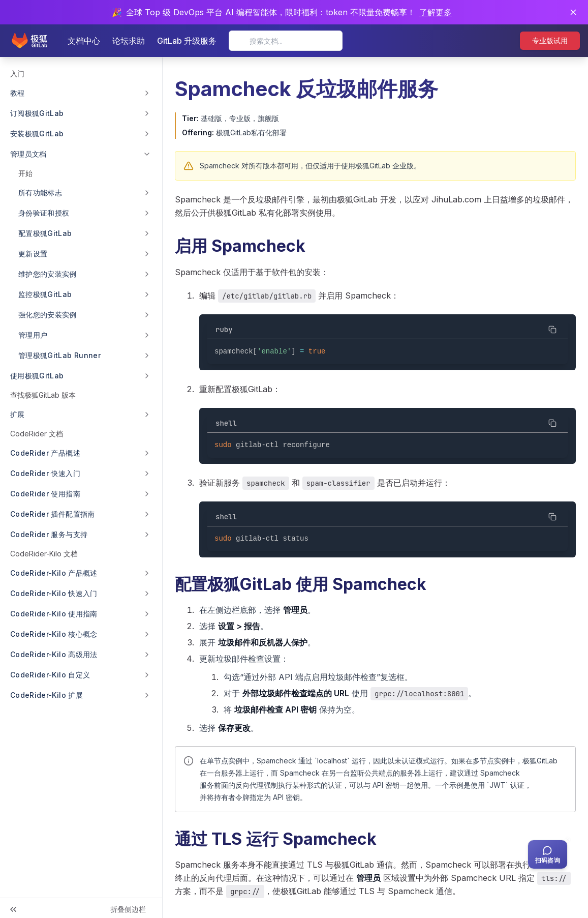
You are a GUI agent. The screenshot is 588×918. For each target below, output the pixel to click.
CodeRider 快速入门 (45, 473)
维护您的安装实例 (48, 274)
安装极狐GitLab (37, 134)
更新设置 (33, 254)
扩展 (18, 414)
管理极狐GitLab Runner (59, 355)
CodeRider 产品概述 (45, 453)
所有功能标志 (40, 193)
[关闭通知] (573, 12)
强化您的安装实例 (48, 315)
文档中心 (84, 41)
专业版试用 (550, 40)
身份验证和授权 (44, 213)
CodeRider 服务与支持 (49, 534)
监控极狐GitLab (45, 294)
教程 (18, 93)
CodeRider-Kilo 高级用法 (54, 654)
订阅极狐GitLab (37, 113)
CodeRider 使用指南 (45, 494)
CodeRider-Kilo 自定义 (50, 675)
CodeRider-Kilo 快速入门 (54, 593)
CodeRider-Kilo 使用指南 (54, 614)
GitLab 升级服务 (187, 41)
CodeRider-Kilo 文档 (44, 554)
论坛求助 (129, 41)
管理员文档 (28, 154)
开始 (25, 173)
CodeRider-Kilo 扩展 (47, 695)
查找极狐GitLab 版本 (43, 395)
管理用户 (33, 335)
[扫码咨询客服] (548, 854)
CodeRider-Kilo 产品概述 (54, 573)
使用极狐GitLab (37, 376)
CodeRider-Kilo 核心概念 (54, 634)
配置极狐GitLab (45, 233)
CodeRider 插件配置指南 (53, 514)
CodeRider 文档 (37, 434)
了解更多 (436, 12)
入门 (17, 73)
